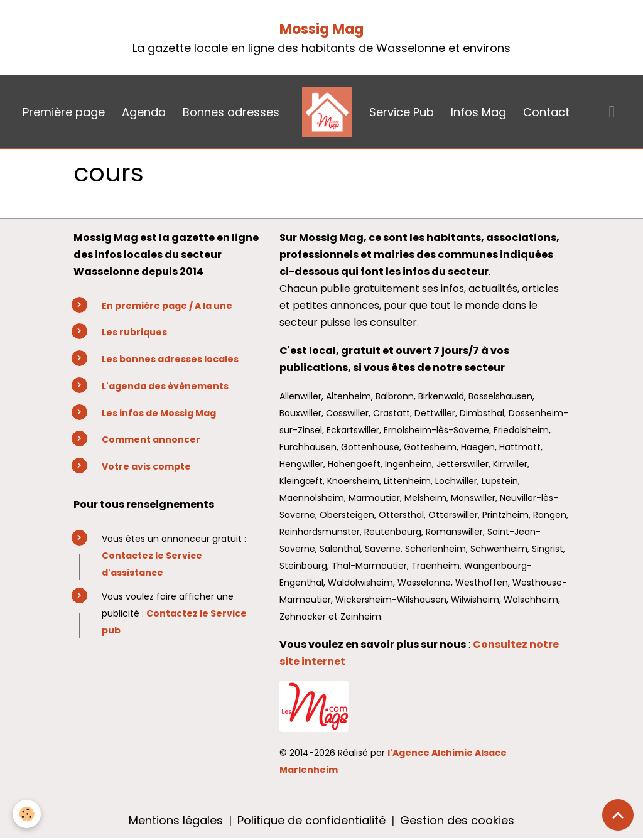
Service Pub (402, 112)
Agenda (144, 112)
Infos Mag (478, 112)
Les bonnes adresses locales (170, 359)
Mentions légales (176, 820)
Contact (546, 112)
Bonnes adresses (231, 112)
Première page (64, 112)
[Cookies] (27, 814)
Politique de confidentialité (311, 820)
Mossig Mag (321, 29)
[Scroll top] (618, 815)
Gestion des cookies (457, 820)
